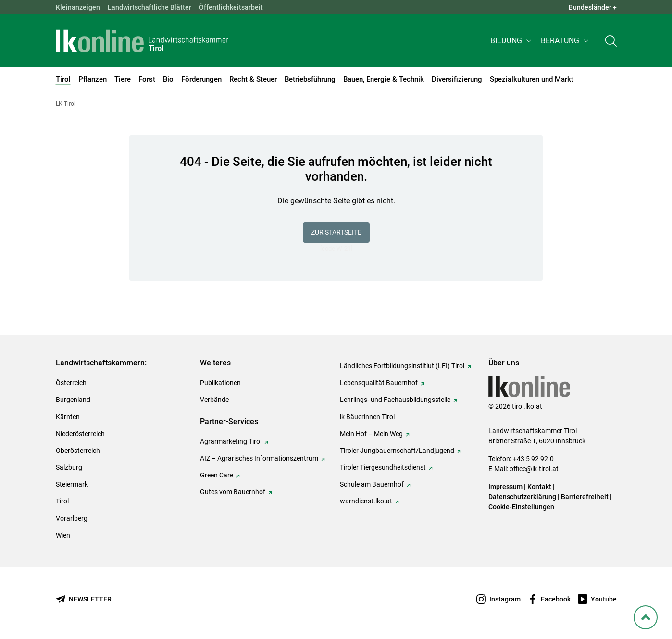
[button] (512, 42)
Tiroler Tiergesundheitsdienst (383, 467)
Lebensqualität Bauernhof (379, 383)
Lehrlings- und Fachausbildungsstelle (395, 400)
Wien (63, 535)
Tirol (62, 501)
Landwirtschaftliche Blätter (149, 7)
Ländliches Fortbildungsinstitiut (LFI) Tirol (402, 366)
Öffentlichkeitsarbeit (231, 7)
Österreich (71, 383)
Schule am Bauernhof (372, 484)
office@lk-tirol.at (534, 469)
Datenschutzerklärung (522, 497)
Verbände (214, 400)
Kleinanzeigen (78, 7)
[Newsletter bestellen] (84, 599)
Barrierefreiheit (585, 497)
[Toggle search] (611, 42)
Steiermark (72, 484)
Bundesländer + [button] (593, 7)
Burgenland (73, 400)
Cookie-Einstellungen (521, 507)
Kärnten (68, 417)
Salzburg (69, 467)
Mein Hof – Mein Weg (371, 434)
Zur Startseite (336, 232)
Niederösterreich (80, 434)
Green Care (217, 475)
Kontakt (539, 487)
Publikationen (220, 383)
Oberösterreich (78, 451)
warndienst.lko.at (366, 501)
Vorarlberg (72, 518)
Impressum (505, 487)
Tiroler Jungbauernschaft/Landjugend (397, 451)
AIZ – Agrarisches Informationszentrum (259, 458)
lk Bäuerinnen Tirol (367, 417)
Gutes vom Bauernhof (233, 492)
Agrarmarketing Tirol (231, 441)
